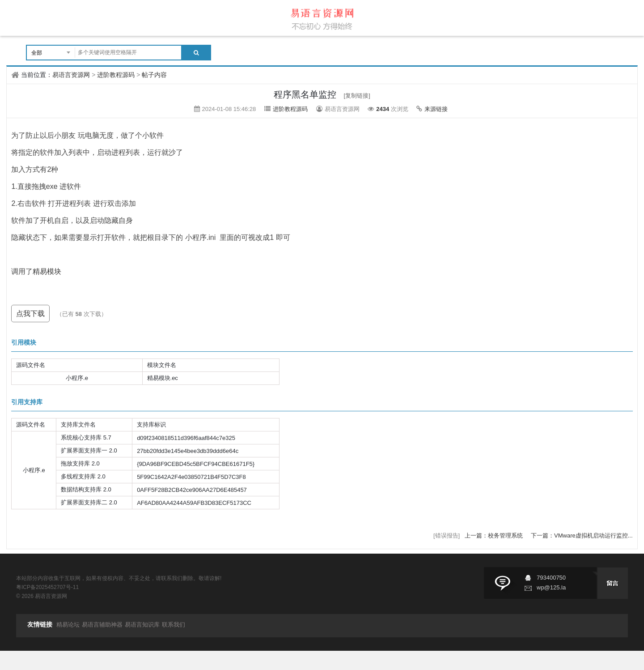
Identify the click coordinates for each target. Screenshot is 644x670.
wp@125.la (551, 587)
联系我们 (174, 625)
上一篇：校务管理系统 (495, 536)
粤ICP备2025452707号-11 (47, 587)
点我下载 (30, 314)
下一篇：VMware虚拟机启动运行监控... (582, 536)
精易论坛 (68, 625)
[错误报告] (447, 536)
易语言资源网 (71, 75)
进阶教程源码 (116, 75)
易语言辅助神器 (102, 625)
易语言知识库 (142, 625)
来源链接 (436, 109)
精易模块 (47, 271)
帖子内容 (154, 75)
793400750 (551, 578)
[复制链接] (357, 96)
